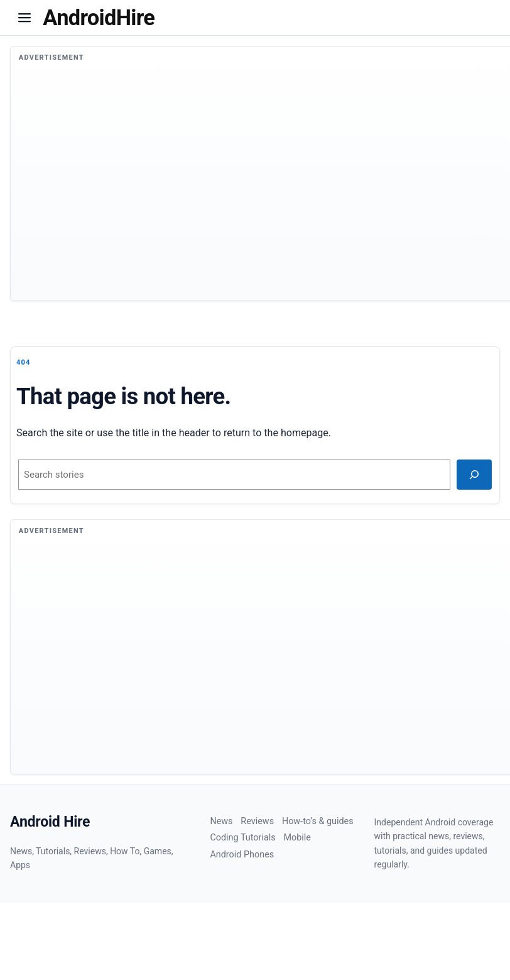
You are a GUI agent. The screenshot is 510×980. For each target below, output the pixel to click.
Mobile (297, 838)
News (221, 821)
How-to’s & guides (318, 821)
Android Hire (50, 822)
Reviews (257, 821)
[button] (24, 18)
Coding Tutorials (242, 838)
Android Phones (242, 855)
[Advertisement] (260, 189)
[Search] (474, 475)
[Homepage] (99, 18)
